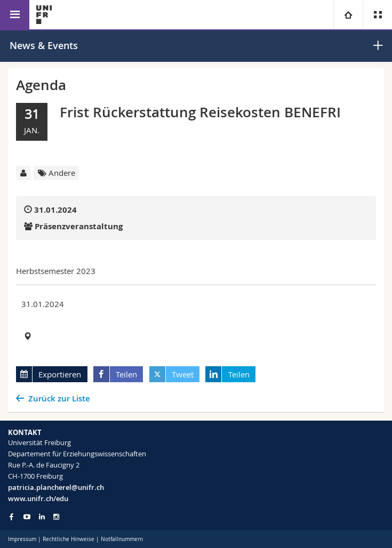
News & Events (44, 45)
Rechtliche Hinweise (69, 539)
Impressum (22, 539)
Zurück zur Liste (59, 398)
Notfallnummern (122, 539)
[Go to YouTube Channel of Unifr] (27, 517)
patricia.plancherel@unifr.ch (56, 487)
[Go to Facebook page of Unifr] (11, 517)
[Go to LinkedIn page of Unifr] (42, 517)
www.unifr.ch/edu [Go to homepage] (38, 498)
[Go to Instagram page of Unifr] (56, 517)
